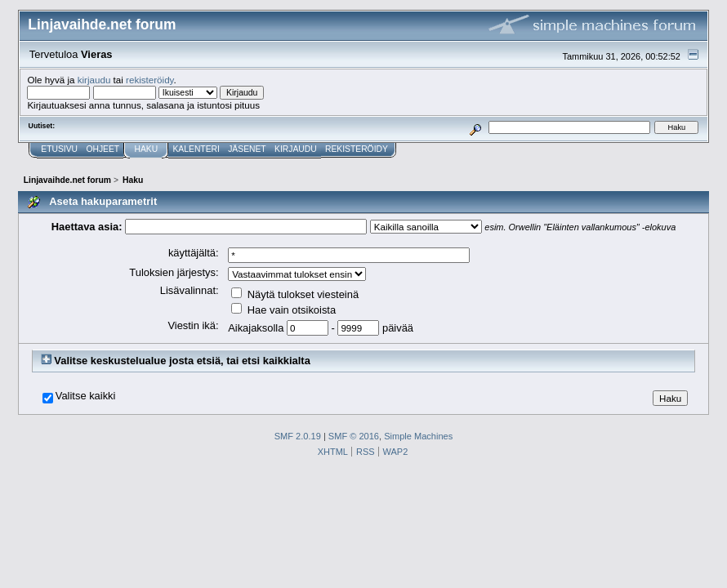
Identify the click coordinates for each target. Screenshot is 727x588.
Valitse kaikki (86, 396)
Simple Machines (418, 436)
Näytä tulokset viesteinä (295, 294)
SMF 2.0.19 (298, 436)
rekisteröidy (150, 80)
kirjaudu (94, 80)
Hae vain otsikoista (283, 310)
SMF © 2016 (354, 436)
